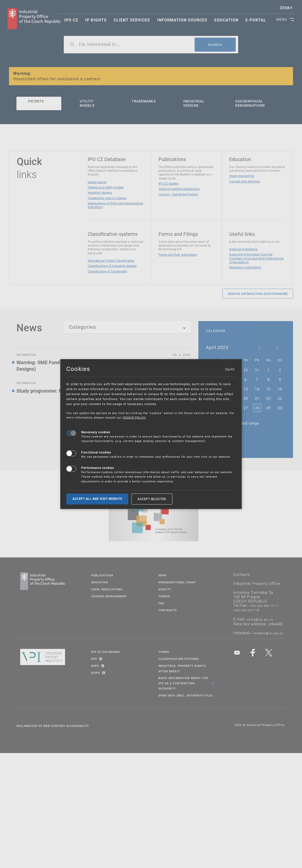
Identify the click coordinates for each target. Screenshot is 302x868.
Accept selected (152, 499)
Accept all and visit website (97, 499)
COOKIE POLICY (134, 417)
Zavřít (230, 369)
